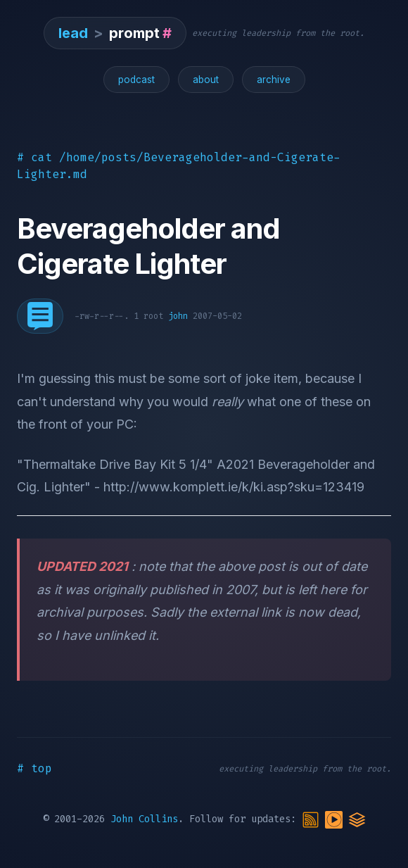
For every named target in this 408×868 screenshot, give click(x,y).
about (206, 80)
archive (274, 80)
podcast (136, 80)
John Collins (144, 819)
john (178, 316)
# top (34, 768)
